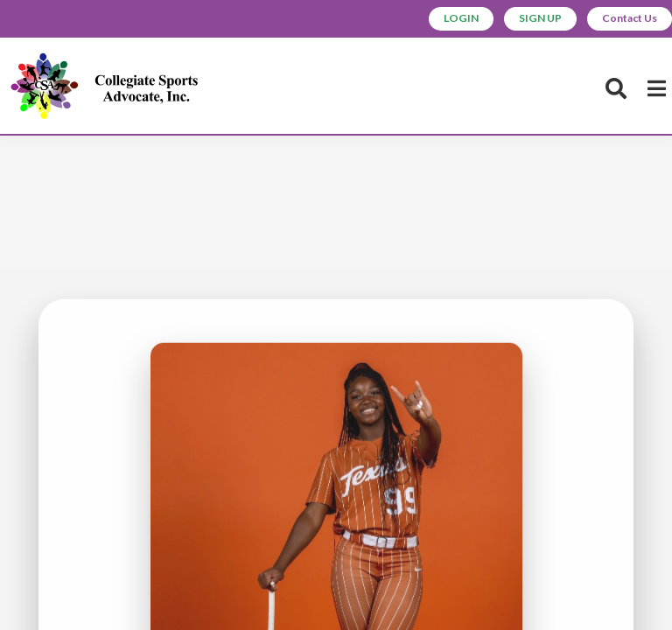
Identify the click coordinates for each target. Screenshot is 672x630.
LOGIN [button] (437, 19)
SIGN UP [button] (524, 19)
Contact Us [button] (623, 19)
